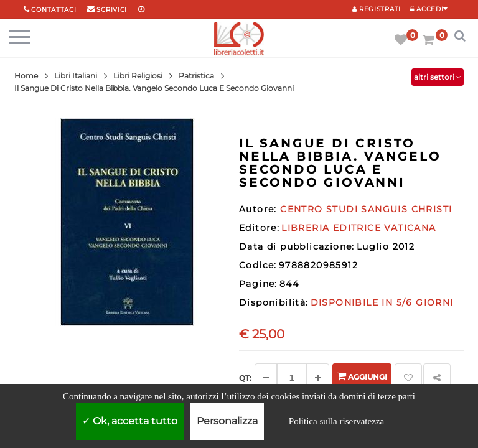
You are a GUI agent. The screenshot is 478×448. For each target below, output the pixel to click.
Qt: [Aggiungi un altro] (245, 378)
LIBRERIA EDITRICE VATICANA (358, 228)
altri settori (438, 77)
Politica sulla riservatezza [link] (336, 421)
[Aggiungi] (318, 378)
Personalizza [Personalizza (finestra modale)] (227, 421)
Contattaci (54, 10)
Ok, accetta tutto (130, 421)
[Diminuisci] (266, 378)
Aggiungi (362, 376)
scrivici (112, 10)
